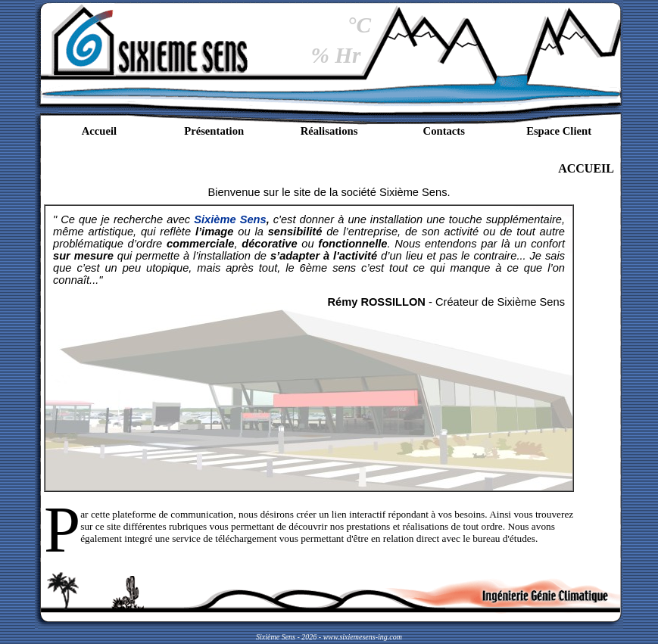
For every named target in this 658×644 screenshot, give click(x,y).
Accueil (99, 131)
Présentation (214, 131)
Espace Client (559, 131)
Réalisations (329, 131)
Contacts (444, 131)
